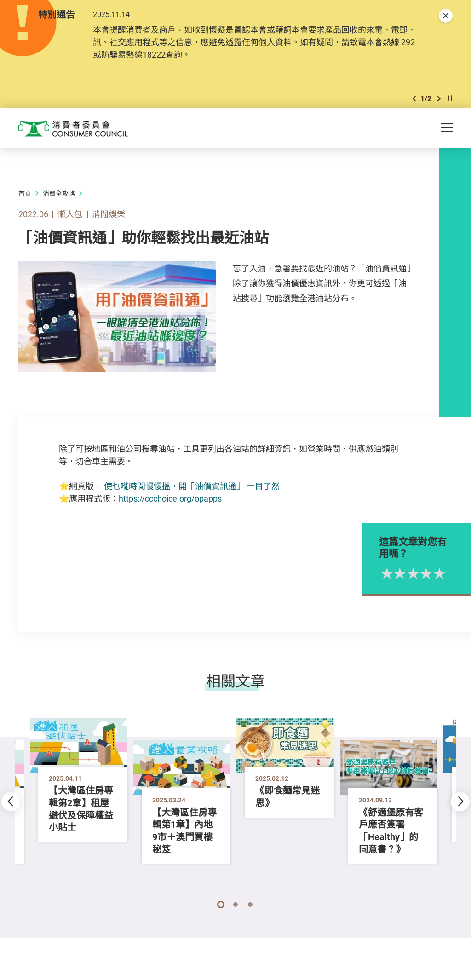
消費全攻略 (59, 202)
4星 (456, 582)
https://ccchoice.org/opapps (170, 507)
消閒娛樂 (109, 223)
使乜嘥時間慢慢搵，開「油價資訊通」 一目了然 (192, 495)
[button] (414, 105)
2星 (430, 582)
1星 (417, 582)
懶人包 (70, 223)
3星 (443, 582)
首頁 (25, 202)
